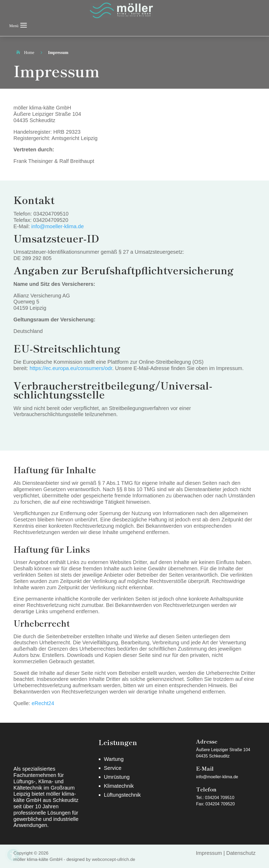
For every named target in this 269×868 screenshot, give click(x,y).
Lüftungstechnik (122, 795)
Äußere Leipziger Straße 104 (223, 750)
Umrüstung (117, 777)
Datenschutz (241, 853)
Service (113, 768)
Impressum (209, 853)
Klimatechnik (119, 786)
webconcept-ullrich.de (114, 859)
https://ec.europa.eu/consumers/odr (71, 368)
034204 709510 (220, 798)
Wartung (114, 759)
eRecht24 (43, 703)
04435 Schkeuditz (213, 756)
